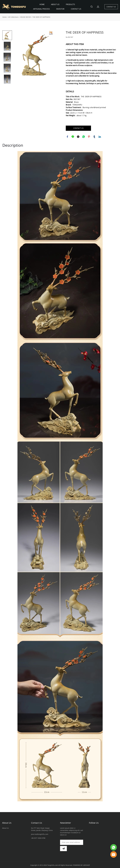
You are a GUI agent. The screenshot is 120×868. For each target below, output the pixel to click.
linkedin (100, 136)
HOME (42, 4)
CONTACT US (76, 9)
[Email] (72, 841)
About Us (7, 822)
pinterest (89, 136)
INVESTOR (60, 9)
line (73, 136)
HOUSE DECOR (25, 16)
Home (4, 16)
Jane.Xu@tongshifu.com (40, 833)
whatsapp (84, 136)
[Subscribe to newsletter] (63, 848)
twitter (78, 136)
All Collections (13, 16)
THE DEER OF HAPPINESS (41, 16)
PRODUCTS (70, 4)
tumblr (94, 136)
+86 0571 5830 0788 (38, 837)
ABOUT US (55, 4)
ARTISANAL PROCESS (41, 9)
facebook (67, 136)
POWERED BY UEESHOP (81, 864)
